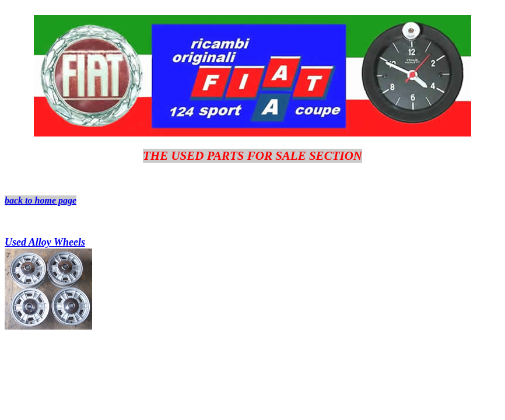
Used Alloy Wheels (45, 242)
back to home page (41, 200)
